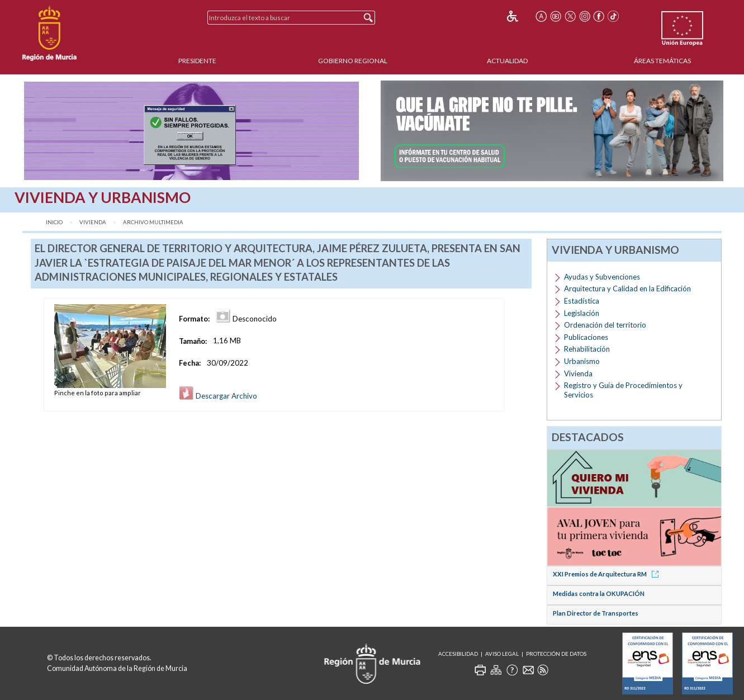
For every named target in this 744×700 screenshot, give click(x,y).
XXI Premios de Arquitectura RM (608, 574)
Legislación (582, 313)
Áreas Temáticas (662, 61)
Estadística (582, 301)
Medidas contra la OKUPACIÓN (599, 593)
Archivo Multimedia (153, 222)
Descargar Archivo (218, 396)
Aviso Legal (502, 654)
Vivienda (93, 222)
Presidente (197, 61)
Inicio (54, 222)
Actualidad (507, 61)
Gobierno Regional (353, 61)
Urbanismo (582, 361)
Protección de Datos (556, 654)
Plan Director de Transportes (596, 613)
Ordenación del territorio (605, 325)
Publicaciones (586, 337)
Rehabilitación (587, 349)
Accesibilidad (458, 654)
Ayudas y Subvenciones (602, 277)
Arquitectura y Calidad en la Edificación (627, 288)
